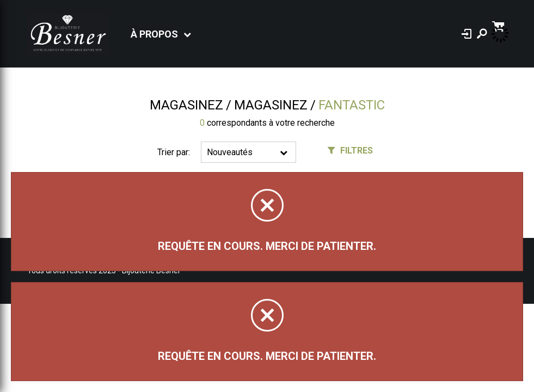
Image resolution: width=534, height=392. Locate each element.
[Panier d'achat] (499, 25)
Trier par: (174, 152)
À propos (154, 34)
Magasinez (186, 105)
